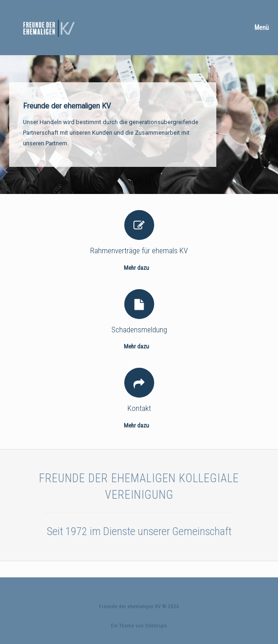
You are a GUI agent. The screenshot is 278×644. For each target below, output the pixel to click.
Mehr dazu (139, 268)
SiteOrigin (156, 626)
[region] (139, 125)
